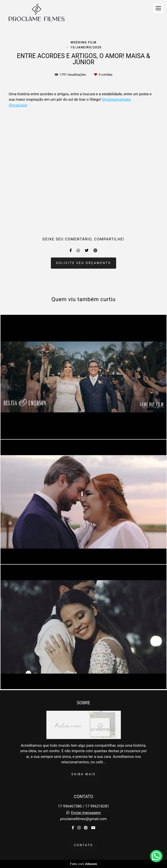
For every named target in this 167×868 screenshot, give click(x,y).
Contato (83, 845)
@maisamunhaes (116, 100)
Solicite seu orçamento (84, 263)
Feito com (83, 864)
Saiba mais (84, 774)
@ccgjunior (18, 105)
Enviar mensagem (86, 813)
